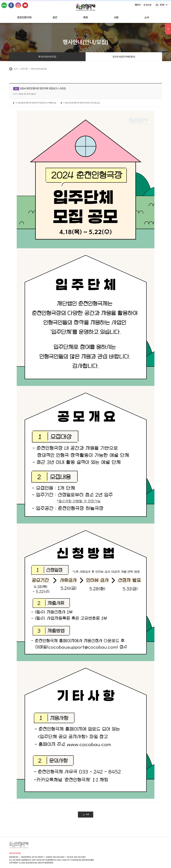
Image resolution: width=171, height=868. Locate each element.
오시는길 (147, 5)
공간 (55, 18)
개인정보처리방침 (15, 853)
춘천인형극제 (24, 18)
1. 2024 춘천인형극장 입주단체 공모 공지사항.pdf (80, 103)
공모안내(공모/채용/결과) (124, 57)
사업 (116, 18)
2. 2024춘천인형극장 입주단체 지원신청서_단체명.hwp (35, 103)
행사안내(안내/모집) (47, 57)
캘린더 (138, 5)
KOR (162, 5)
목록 (86, 814)
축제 (85, 18)
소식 (147, 18)
